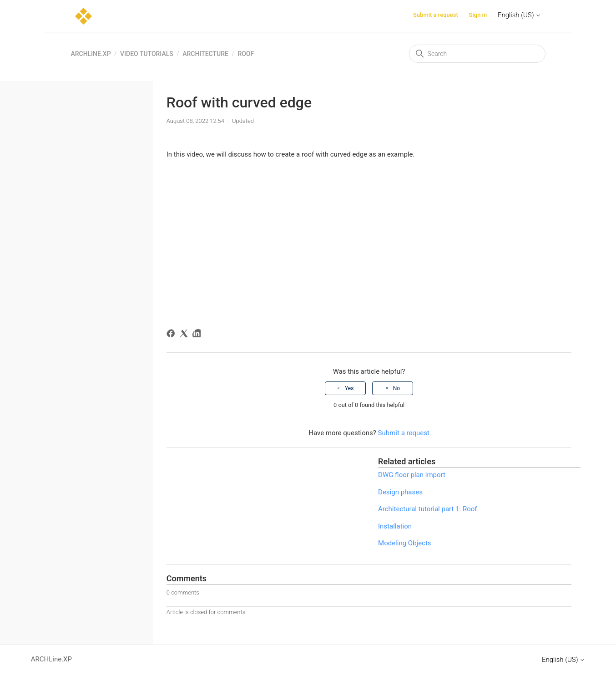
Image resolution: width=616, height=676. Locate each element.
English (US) (519, 15)
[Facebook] (172, 335)
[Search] (477, 54)
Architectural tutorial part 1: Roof (427, 509)
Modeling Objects (405, 543)
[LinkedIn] (198, 335)
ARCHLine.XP (91, 54)
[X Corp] (185, 335)
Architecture (205, 54)
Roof (246, 54)
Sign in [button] (478, 15)
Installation (395, 526)
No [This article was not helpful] (396, 388)
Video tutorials (147, 54)
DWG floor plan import (412, 475)
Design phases (400, 492)
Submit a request (436, 15)
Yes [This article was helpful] (349, 388)
